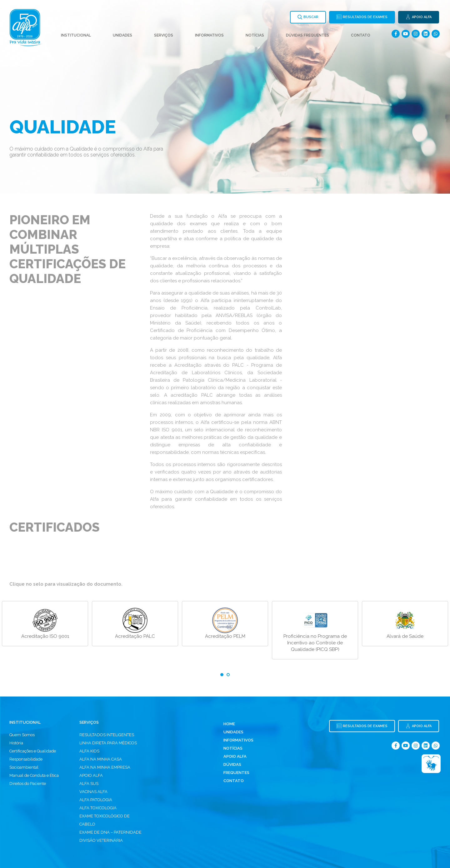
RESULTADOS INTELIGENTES (107, 735)
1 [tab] (222, 675)
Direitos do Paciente (28, 784)
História (16, 743)
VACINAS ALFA (93, 792)
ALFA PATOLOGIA (96, 800)
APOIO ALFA (91, 775)
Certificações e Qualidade (33, 751)
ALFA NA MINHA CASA (101, 759)
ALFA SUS (89, 784)
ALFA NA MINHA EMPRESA (105, 767)
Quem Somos (22, 735)
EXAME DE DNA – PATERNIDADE (110, 832)
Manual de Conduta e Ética (34, 775)
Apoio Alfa (235, 756)
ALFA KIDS (89, 751)
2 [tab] (228, 675)
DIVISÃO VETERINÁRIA (101, 840)
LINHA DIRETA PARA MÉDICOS (108, 743)
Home (229, 724)
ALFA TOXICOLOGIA (98, 808)
